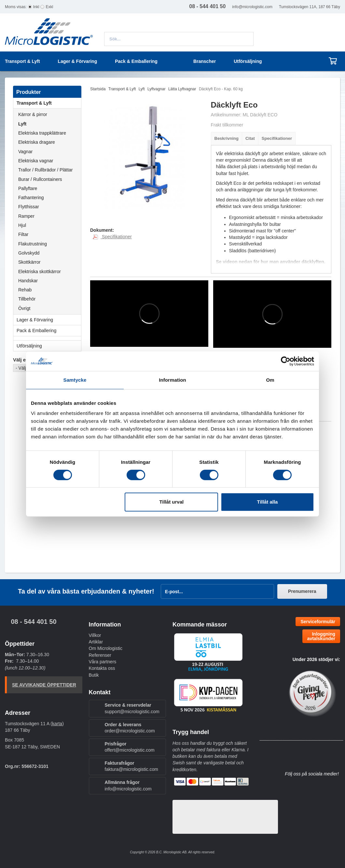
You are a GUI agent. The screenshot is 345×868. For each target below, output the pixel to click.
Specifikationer (277, 138)
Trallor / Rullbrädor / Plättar (46, 170)
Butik (94, 675)
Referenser (100, 655)
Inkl (36, 7)
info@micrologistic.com (252, 7)
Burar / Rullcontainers (40, 179)
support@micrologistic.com (132, 712)
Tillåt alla (267, 502)
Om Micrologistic (106, 648)
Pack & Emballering (49, 331)
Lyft (22, 124)
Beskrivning (227, 138)
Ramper (26, 216)
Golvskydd (29, 253)
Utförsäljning (248, 61)
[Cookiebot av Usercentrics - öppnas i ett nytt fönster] (286, 361)
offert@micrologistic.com (130, 750)
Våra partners (103, 662)
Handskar (28, 281)
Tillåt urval (171, 502)
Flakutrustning (33, 244)
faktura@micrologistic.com (131, 769)
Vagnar (25, 152)
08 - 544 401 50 (34, 622)
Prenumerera (302, 591)
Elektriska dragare (37, 142)
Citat (250, 138)
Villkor (95, 635)
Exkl (49, 7)
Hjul (22, 225)
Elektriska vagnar (36, 161)
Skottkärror (29, 262)
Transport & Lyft (49, 103)
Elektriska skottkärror (40, 272)
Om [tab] (270, 380)
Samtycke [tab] (75, 380)
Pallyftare (28, 188)
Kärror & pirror (33, 114)
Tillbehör (27, 299)
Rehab (25, 290)
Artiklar (96, 642)
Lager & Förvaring (49, 320)
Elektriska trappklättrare (42, 133)
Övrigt (24, 308)
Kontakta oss (102, 668)
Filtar (23, 234)
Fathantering (31, 198)
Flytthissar (29, 207)
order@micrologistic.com (130, 731)
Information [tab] (172, 380)
